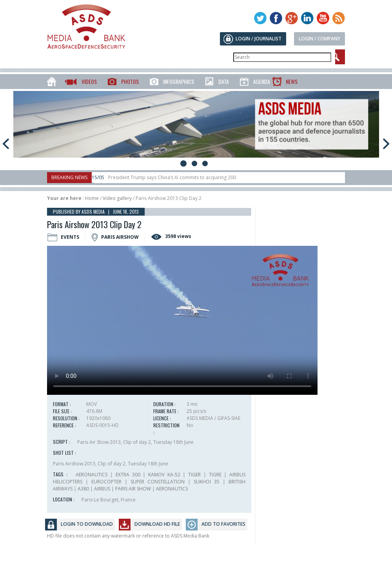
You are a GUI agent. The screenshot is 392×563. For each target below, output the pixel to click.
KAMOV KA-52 (164, 475)
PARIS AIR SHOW (133, 489)
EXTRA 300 (128, 475)
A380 (83, 489)
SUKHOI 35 (207, 482)
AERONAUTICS (92, 475)
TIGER (194, 475)
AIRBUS (102, 489)
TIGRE (215, 475)
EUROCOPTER (106, 482)
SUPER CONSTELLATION (158, 482)
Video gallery (117, 198)
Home (92, 198)
